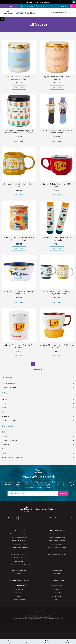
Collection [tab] (6, 432)
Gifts (4, 393)
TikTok (43, 6)
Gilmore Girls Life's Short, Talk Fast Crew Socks (57, 239)
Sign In (66, 6)
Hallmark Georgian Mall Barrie (19, 544)
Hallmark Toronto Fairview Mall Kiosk (19, 558)
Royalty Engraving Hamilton (57, 541)
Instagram (41, 6)
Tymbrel (52, 616)
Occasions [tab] (6, 403)
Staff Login (57, 600)
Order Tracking (19, 593)
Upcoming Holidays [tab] (9, 388)
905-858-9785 (26, 6)
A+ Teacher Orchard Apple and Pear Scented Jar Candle (19, 78)
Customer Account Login (57, 580)
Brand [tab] (4, 408)
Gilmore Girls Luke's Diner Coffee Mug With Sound (57, 347)
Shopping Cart (72, 6)
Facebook (36, 6)
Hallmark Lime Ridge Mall (19, 551)
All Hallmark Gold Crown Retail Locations (19, 565)
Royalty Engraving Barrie (57, 534)
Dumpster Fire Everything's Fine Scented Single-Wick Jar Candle (19, 132)
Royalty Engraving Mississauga (57, 547)
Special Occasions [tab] (8, 383)
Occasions (7, 377)
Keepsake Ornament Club (57, 577)
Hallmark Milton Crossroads (19, 554)
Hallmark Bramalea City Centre (19, 534)
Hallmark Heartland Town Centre (19, 547)
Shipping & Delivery (19, 600)
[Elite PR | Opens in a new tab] (38, 612)
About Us (57, 589)
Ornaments (7, 426)
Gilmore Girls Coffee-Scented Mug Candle (57, 185)
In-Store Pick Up (19, 589)
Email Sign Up (57, 574)
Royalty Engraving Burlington (57, 537)
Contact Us (19, 577)
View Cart (47, 643)
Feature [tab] (5, 453)
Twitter (38, 6)
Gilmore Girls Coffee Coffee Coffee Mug (19, 185)
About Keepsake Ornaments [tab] (12, 457)
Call (9, 641)
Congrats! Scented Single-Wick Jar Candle (57, 78)
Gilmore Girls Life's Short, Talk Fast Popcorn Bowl (19, 293)
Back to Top (50, 608)
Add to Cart (19, 88)
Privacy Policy (27, 608)
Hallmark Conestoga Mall (19, 541)
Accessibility (35, 608)
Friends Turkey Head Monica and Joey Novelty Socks (57, 132)
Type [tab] (4, 412)
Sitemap (43, 608)
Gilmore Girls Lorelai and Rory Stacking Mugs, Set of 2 (57, 293)
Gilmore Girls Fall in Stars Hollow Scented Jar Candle (19, 239)
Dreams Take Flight (57, 593)
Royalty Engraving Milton (57, 544)
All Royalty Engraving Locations (57, 554)
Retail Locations (9, 6)
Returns (19, 596)
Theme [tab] (4, 399)
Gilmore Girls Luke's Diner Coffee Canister (19, 347)
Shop (26, 641)
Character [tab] (5, 416)
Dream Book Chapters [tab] (10, 440)
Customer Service (19, 574)
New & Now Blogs (57, 596)
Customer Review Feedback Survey (19, 580)
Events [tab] (4, 436)
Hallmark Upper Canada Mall (19, 561)
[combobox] (59, 13)
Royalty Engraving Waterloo (57, 551)
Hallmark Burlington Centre (19, 537)
